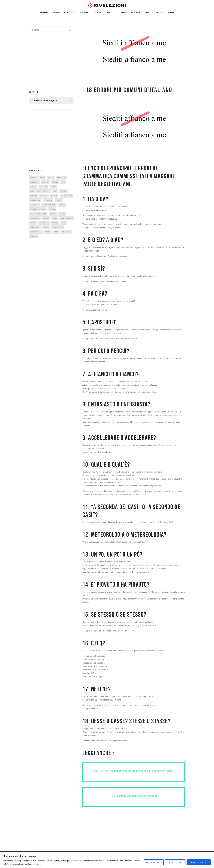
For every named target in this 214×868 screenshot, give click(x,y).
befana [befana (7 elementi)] (51, 178)
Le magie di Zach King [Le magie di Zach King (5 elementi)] (38, 214)
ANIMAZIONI (69, 13)
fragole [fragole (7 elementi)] (59, 200)
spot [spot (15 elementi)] (64, 223)
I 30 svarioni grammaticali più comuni (134, 796)
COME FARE (84, 13)
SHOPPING (44, 13)
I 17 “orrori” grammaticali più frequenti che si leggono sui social (134, 771)
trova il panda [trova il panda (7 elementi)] (36, 232)
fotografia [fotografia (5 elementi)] (48, 200)
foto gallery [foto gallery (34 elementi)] (35, 200)
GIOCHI (147, 13)
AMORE (171, 13)
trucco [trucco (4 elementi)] (48, 232)
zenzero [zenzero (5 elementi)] (34, 236)
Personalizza (153, 862)
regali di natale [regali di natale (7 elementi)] (67, 218)
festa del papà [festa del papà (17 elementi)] (66, 196)
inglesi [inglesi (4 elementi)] (62, 205)
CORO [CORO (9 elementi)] (55, 191)
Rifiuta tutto (175, 862)
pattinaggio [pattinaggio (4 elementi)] (35, 218)
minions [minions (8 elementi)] (53, 214)
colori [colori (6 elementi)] (53, 187)
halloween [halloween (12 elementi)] (35, 205)
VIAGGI (124, 13)
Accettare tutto (199, 862)
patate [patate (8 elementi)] (62, 214)
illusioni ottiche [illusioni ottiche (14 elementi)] (49, 205)
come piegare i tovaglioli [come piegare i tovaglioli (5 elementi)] (40, 191)
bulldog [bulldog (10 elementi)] (45, 182)
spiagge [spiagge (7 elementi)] (55, 223)
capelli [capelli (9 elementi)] (33, 187)
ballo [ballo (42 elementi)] (42, 178)
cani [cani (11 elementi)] (63, 182)
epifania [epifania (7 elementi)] (34, 196)
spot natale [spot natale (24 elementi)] (35, 227)
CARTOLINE (159, 13)
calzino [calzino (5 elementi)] (55, 182)
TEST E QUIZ (98, 13)
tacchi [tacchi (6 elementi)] (46, 227)
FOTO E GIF (136, 13)
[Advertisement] (50, 62)
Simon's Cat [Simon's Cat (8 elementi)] (44, 223)
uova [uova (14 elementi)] (56, 232)
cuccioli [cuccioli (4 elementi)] (64, 191)
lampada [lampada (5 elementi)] (52, 209)
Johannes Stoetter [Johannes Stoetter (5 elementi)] (38, 209)
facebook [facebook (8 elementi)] (44, 196)
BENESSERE (112, 13)
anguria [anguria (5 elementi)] (33, 178)
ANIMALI (56, 13)
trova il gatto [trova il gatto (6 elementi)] (58, 227)
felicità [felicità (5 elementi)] (54, 196)
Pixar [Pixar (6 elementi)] (55, 218)
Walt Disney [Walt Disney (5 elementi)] (66, 232)
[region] (107, 860)
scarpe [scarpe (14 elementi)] (33, 223)
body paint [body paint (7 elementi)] (35, 182)
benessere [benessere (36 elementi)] (61, 178)
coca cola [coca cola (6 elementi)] (43, 187)
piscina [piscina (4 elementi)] (46, 218)
